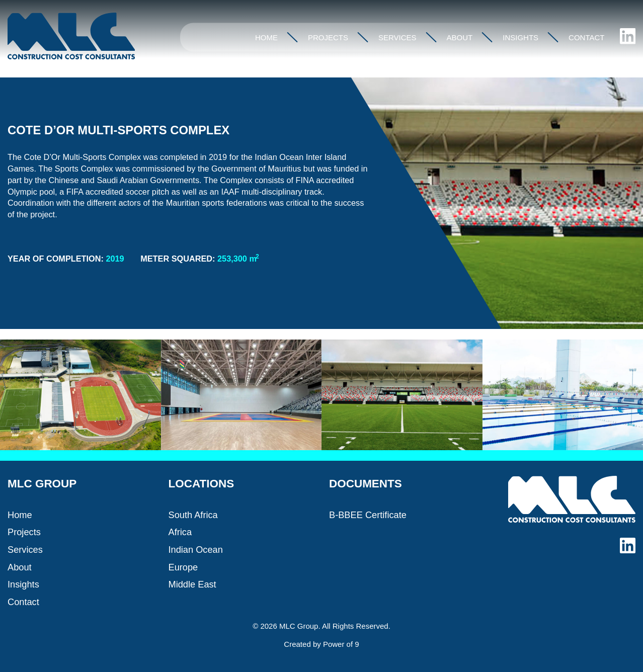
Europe (183, 567)
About (460, 37)
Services (397, 37)
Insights (520, 37)
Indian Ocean (196, 550)
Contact (586, 37)
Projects (328, 37)
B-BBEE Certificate (368, 515)
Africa (180, 532)
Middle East (192, 584)
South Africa (193, 515)
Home (266, 37)
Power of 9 (341, 644)
